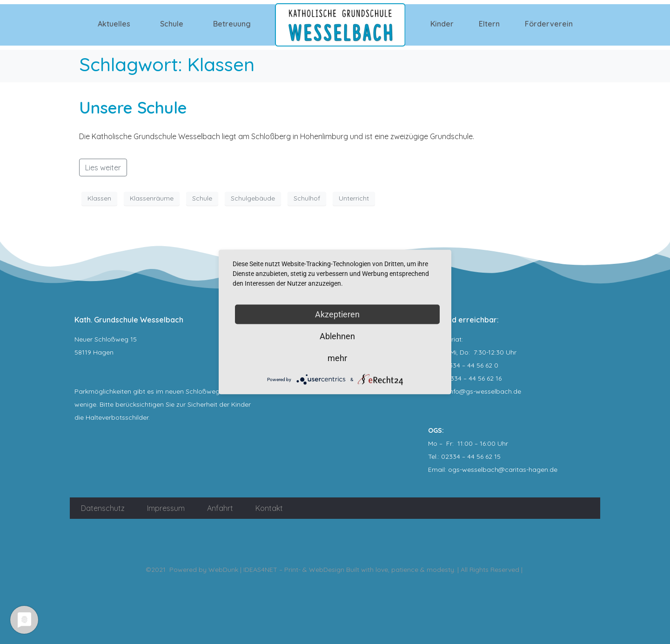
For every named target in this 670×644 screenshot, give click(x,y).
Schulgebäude (253, 198)
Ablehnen (337, 336)
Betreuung (232, 24)
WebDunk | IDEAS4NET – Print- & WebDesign (276, 570)
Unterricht (354, 198)
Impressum (166, 508)
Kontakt (269, 508)
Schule (172, 24)
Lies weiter (103, 168)
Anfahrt (220, 508)
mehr (337, 358)
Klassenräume (152, 198)
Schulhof (307, 198)
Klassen (99, 198)
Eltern (489, 24)
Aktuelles (114, 24)
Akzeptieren (337, 314)
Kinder (442, 24)
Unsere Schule (133, 107)
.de (553, 470)
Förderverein (549, 24)
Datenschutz (103, 508)
